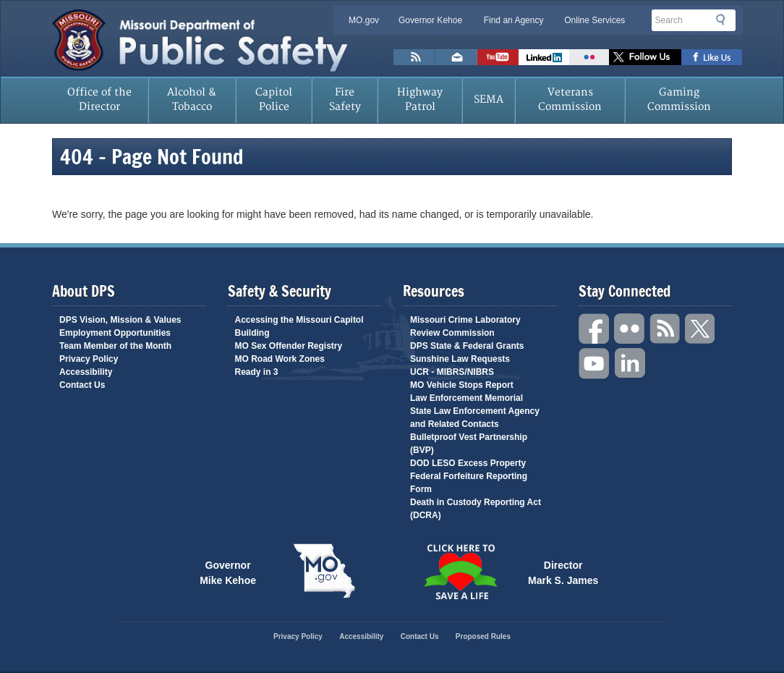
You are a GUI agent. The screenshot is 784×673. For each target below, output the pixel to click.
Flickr (589, 57)
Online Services (595, 20)
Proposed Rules (483, 636)
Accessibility (86, 372)
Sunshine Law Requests (460, 359)
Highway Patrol (420, 100)
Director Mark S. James (563, 572)
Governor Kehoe (430, 20)
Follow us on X (645, 57)
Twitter (701, 329)
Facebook (595, 329)
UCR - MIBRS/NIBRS (452, 372)
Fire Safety (345, 100)
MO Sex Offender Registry (289, 346)
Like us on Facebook (712, 57)
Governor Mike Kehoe (228, 572)
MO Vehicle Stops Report (462, 385)
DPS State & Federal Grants (467, 346)
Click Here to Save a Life (460, 572)
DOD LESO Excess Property (468, 463)
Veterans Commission (570, 100)
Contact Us (82, 385)
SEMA (489, 100)
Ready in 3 (257, 372)
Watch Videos (498, 57)
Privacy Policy (89, 359)
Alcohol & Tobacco (192, 100)
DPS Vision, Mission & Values (120, 320)
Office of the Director (99, 100)
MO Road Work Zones (280, 359)
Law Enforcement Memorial (466, 398)
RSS (665, 329)
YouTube (595, 364)
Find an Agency (514, 20)
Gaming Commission (679, 100)
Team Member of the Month (115, 346)
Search (725, 20)
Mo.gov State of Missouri (324, 571)
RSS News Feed (414, 57)
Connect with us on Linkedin (544, 57)
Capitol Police (274, 100)
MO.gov (364, 20)
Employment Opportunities (115, 333)
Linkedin (630, 364)
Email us (456, 57)
